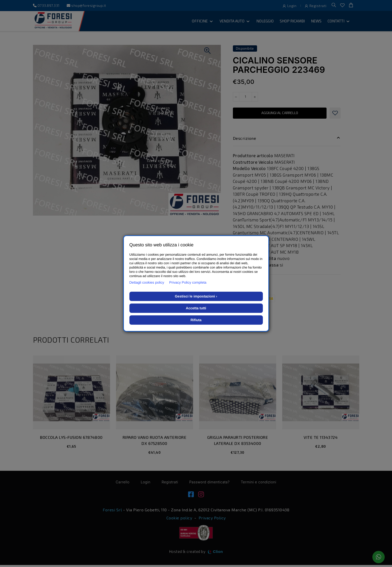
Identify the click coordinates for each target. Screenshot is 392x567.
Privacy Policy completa (188, 282)
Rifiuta (196, 320)
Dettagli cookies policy (147, 282)
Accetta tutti (196, 308)
